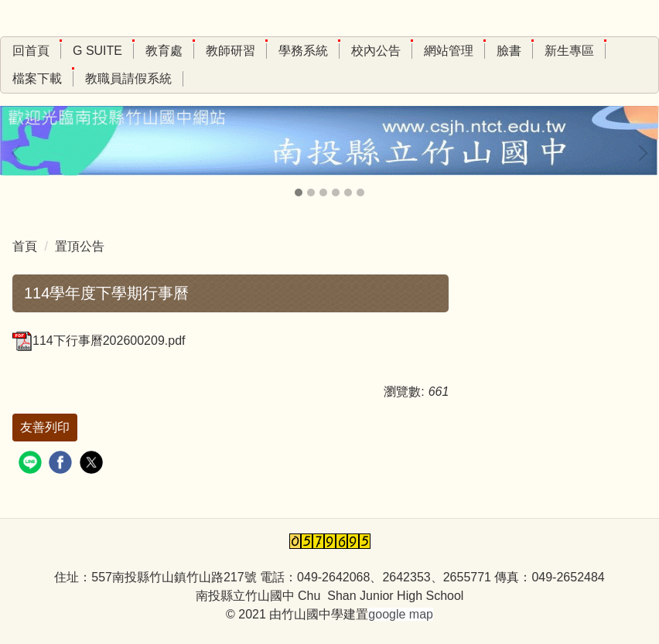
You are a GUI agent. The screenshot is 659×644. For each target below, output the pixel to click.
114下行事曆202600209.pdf (99, 341)
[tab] (299, 193)
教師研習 (230, 51)
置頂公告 (80, 246)
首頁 (25, 246)
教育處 (164, 51)
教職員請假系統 (128, 78)
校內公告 (376, 51)
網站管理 (449, 51)
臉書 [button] (509, 51)
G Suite (97, 51)
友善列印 (45, 427)
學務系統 (303, 51)
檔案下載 (37, 78)
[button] (19, 153)
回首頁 (31, 51)
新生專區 (569, 51)
